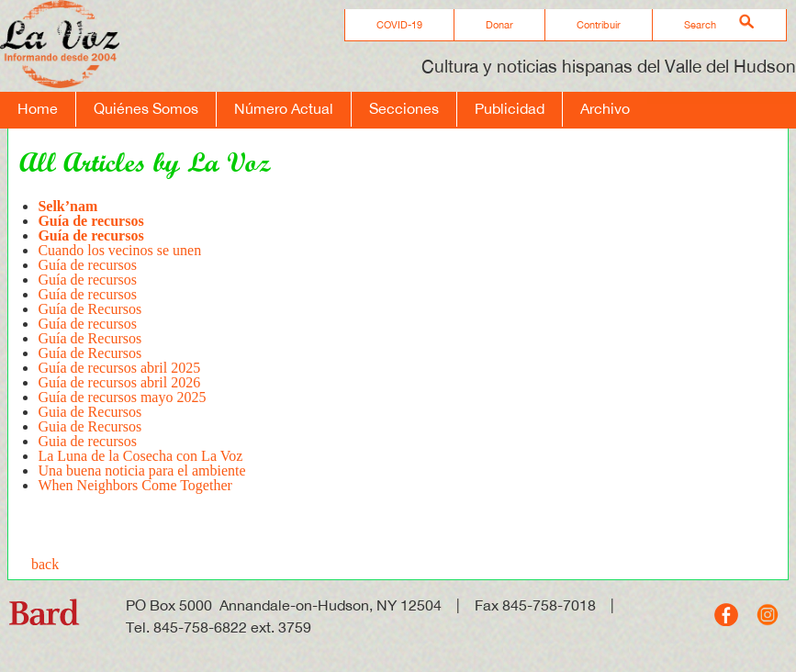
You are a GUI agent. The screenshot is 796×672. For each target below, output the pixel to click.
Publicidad (510, 108)
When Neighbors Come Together (135, 485)
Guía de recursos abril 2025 (119, 368)
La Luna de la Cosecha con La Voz (140, 456)
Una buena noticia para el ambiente (141, 470)
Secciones (404, 108)
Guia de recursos (89, 441)
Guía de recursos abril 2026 (119, 382)
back (45, 564)
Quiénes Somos (146, 108)
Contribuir (599, 25)
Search (700, 25)
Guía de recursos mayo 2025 (122, 397)
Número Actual (284, 108)
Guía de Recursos (90, 309)
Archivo (605, 108)
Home (38, 108)
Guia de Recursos (90, 412)
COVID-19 (399, 25)
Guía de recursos (87, 265)
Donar (499, 25)
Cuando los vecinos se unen (119, 250)
